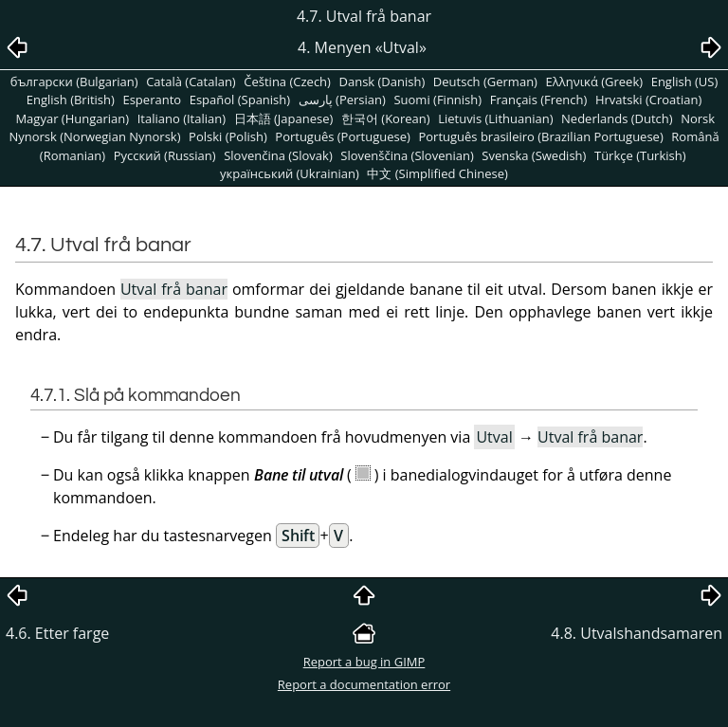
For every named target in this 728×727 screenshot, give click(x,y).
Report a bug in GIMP (364, 662)
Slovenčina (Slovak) (278, 155)
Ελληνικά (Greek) (595, 82)
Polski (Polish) (228, 136)
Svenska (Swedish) (534, 155)
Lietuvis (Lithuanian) (495, 118)
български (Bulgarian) (74, 82)
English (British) (71, 100)
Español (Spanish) (240, 100)
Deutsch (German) (485, 82)
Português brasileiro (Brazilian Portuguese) (540, 136)
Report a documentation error (364, 684)
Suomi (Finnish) (437, 100)
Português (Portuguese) (343, 136)
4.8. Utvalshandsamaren (637, 633)
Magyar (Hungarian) (72, 118)
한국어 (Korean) (386, 118)
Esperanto (152, 100)
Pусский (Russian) (165, 155)
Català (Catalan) (191, 82)
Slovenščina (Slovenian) (407, 155)
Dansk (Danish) (382, 82)
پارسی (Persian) (342, 100)
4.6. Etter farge (57, 633)
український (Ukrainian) (290, 173)
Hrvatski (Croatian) (648, 100)
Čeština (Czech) (287, 82)
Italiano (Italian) (182, 118)
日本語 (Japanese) (284, 118)
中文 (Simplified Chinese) (437, 173)
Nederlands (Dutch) (617, 118)
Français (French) (539, 100)
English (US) (685, 82)
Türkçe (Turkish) (640, 155)
